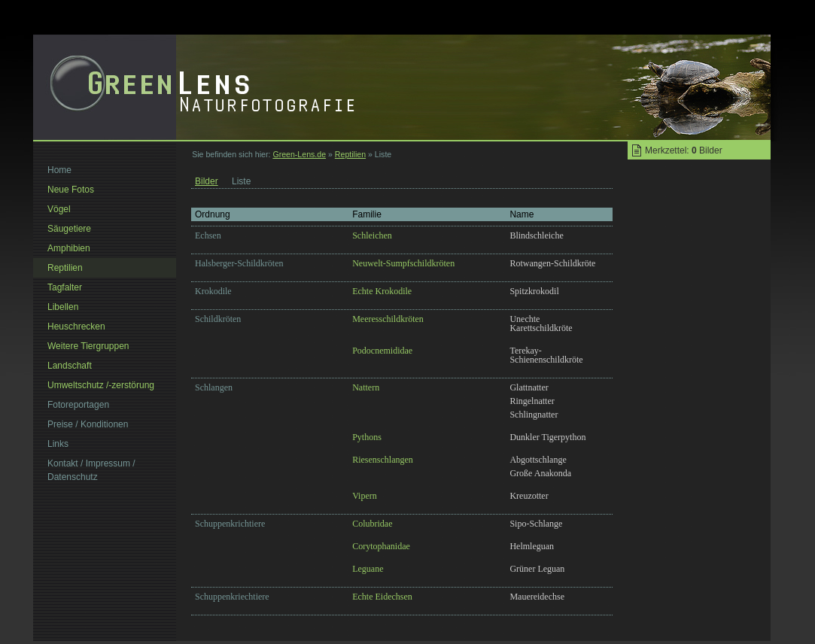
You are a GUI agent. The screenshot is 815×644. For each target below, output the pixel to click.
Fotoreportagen (78, 405)
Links (58, 444)
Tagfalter (65, 287)
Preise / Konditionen (88, 424)
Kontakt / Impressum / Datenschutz (91, 470)
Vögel (59, 209)
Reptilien (350, 154)
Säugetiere (69, 229)
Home (59, 170)
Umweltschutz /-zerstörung (101, 385)
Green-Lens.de (299, 154)
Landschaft (70, 366)
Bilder (207, 181)
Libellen (63, 307)
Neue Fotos (71, 190)
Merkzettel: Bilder (684, 150)
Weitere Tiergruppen (88, 346)
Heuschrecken (76, 327)
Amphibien (69, 248)
